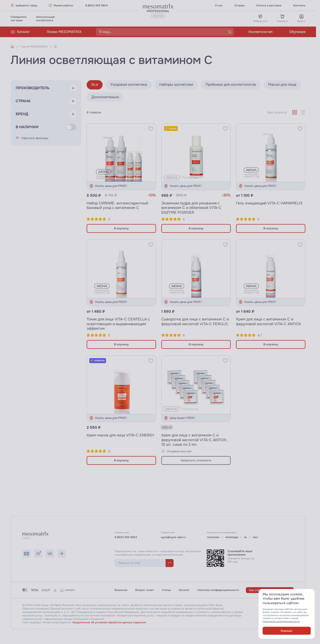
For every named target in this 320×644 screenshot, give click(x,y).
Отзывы (239, 5)
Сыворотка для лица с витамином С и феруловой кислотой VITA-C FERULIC (195, 321)
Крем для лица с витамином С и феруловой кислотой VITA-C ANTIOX (268, 321)
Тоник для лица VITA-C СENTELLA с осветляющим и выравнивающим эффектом (118, 324)
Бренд (22, 114)
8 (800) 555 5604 (96, 5)
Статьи (166, 590)
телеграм (213, 537)
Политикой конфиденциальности (281, 622)
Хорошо (287, 631)
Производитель (33, 88)
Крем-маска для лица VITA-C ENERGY (121, 435)
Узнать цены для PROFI (108, 186)
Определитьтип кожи (19, 19)
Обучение (297, 32)
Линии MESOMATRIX (64, 32)
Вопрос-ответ (145, 590)
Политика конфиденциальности (218, 590)
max (255, 537)
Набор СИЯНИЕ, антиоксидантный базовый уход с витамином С (117, 205)
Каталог (20, 32)
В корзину (121, 228)
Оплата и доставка (269, 5)
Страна (23, 101)
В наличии (27, 127)
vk (245, 537)
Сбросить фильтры (32, 138)
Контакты (299, 5)
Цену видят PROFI (179, 418)
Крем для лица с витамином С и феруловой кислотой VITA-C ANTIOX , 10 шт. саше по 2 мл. (195, 440)
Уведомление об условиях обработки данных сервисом (109, 622)
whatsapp (232, 537)
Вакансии (121, 590)
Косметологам (260, 32)
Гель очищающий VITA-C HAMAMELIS (269, 203)
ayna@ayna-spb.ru (173, 537)
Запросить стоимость (196, 460)
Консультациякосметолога (45, 19)
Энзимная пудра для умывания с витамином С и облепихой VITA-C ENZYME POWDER (191, 208)
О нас (219, 5)
